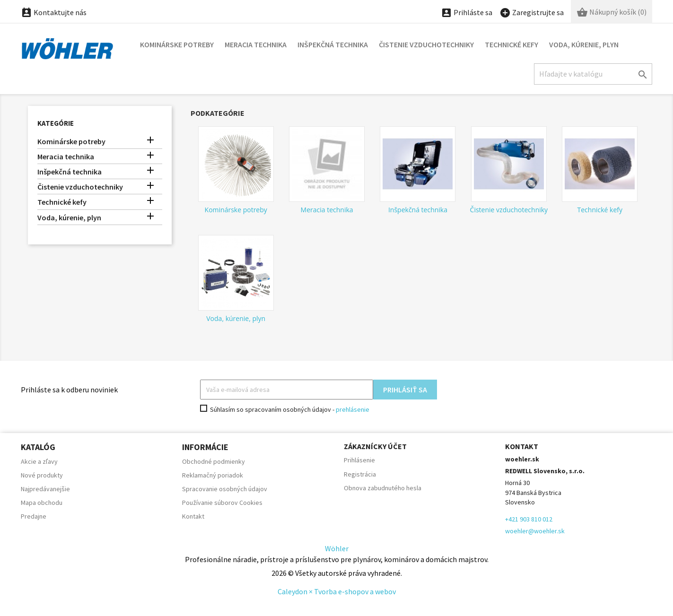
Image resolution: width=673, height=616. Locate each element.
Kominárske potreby (177, 44)
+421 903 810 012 (529, 519)
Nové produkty (42, 475)
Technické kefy (511, 44)
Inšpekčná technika (333, 44)
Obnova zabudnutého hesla (383, 488)
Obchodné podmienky (214, 461)
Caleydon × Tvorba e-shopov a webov (337, 591)
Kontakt (193, 516)
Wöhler (337, 548)
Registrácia (360, 474)
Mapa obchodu (42, 503)
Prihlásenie (359, 460)
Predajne (34, 516)
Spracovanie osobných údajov (225, 489)
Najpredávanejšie (45, 489)
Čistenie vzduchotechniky (426, 44)
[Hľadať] (593, 74)
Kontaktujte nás (54, 12)
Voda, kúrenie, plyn (584, 44)
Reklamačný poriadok (213, 475)
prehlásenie (353, 409)
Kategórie (56, 123)
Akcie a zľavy (39, 461)
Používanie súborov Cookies (222, 503)
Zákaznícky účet (375, 446)
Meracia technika (256, 44)
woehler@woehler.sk (535, 531)
